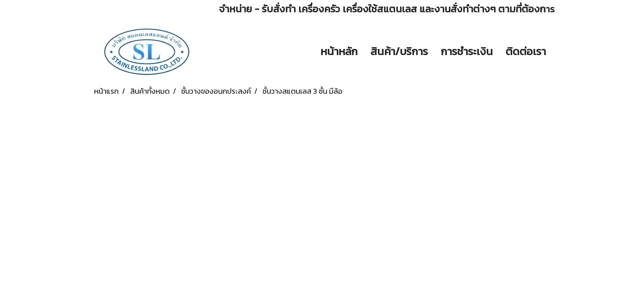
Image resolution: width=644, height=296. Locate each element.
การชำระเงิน (467, 51)
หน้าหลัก (339, 51)
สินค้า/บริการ (399, 51)
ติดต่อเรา (526, 51)
